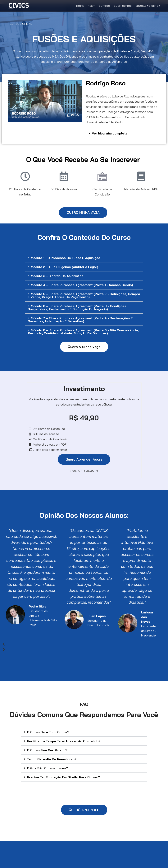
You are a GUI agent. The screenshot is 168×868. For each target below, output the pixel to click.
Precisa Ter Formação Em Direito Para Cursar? (64, 777)
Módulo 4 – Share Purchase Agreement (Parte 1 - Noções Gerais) (82, 285)
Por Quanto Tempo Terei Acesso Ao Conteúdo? (64, 741)
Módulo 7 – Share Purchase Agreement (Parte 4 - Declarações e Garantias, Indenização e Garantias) (80, 320)
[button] (123, 133)
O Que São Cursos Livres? (47, 768)
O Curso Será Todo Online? (48, 732)
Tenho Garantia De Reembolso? (52, 759)
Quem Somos (123, 6)
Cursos (104, 6)
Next (91, 6)
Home (80, 6)
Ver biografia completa (110, 133)
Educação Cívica (148, 6)
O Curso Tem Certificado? (47, 750)
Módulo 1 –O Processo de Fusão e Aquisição (66, 258)
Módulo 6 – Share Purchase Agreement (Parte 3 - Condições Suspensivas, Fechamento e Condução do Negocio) (77, 307)
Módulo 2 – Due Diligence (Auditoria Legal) (64, 267)
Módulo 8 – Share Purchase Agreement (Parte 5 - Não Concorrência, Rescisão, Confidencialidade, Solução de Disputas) (83, 332)
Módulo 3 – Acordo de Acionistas (57, 276)
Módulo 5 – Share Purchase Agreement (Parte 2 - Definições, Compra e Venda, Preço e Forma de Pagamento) (84, 295)
